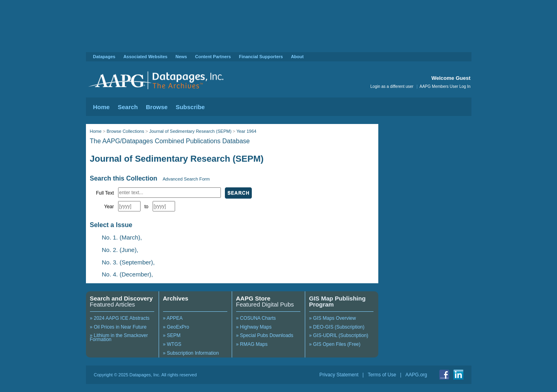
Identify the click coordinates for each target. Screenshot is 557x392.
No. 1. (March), (122, 237)
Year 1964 (247, 131)
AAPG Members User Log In (445, 86)
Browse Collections (125, 131)
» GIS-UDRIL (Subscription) (339, 335)
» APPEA (173, 318)
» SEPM (172, 335)
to (147, 207)
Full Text (105, 193)
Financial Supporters (261, 57)
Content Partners (213, 57)
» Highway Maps (254, 327)
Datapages (104, 57)
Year (109, 207)
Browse (157, 107)
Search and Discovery (121, 298)
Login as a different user (392, 86)
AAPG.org (416, 375)
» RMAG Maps (252, 344)
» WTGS (172, 344)
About (297, 57)
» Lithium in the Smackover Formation (119, 337)
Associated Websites (145, 57)
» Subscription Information (191, 353)
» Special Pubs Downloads (265, 335)
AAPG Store (253, 298)
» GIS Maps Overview (333, 318)
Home (102, 107)
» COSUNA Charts (256, 318)
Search (128, 107)
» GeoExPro (176, 327)
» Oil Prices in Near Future (118, 327)
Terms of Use (382, 375)
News (181, 57)
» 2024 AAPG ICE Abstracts (120, 318)
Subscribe (190, 107)
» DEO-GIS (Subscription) (337, 327)
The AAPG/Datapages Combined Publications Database (170, 141)
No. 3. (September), (129, 262)
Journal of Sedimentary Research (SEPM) (190, 131)
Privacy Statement (339, 375)
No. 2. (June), (120, 250)
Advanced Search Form (186, 179)
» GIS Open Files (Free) (335, 344)
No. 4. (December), (128, 274)
